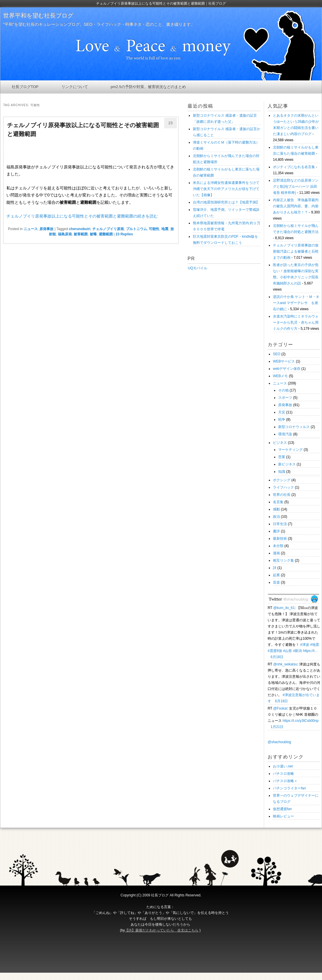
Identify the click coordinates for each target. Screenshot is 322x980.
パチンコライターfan (289, 788)
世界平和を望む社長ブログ (38, 15)
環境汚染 (285, 434)
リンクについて (75, 87)
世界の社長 (282, 495)
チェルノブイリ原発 (108, 229)
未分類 (278, 546)
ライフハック (283, 487)
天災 (282, 412)
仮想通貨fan (282, 809)
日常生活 (280, 524)
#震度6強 (275, 651)
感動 (276, 509)
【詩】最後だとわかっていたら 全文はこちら (162, 930)
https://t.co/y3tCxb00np (301, 721)
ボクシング (282, 480)
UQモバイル (197, 268)
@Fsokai (280, 708)
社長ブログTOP (25, 87)
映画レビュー (283, 816)
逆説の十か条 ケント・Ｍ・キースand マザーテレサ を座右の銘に (296, 303)
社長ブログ (160, 895)
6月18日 (277, 657)
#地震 (315, 645)
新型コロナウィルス (294, 427)
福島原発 (65, 234)
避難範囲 (106, 234)
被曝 (93, 234)
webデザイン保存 (287, 369)
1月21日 (277, 727)
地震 (165, 229)
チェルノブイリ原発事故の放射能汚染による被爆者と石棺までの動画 (296, 251)
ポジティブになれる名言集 (294, 167)
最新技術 (280, 539)
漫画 (276, 553)
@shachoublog (279, 742)
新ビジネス (287, 464)
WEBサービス (284, 361)
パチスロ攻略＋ (285, 781)
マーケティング (290, 450)
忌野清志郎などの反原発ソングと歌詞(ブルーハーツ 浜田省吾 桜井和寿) (296, 187)
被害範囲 (81, 234)
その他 (283, 390)
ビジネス (280, 443)
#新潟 (298, 651)
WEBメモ (280, 376)
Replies (124, 234)
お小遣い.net (283, 766)
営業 (282, 457)
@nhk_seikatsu (285, 664)
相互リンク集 (283, 560)
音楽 (276, 582)
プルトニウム (136, 229)
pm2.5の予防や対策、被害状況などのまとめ (148, 87)
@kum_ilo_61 (284, 608)
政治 (276, 517)
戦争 (282, 420)
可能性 (154, 229)
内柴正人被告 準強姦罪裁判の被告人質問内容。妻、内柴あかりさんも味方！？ (296, 206)
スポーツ (285, 398)
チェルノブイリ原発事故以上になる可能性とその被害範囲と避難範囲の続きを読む (82, 216)
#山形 (288, 651)
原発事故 (46, 229)
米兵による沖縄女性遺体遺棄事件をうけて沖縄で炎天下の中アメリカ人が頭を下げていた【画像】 (226, 189)
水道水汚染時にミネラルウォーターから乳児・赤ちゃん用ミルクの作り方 (296, 322)
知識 (282, 472)
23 (170, 123)
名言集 (278, 502)
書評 (276, 531)
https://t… (310, 651)
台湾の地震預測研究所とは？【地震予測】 (226, 202)
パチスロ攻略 (283, 774)
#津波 (305, 645)
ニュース (31, 229)
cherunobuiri (80, 229)
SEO (277, 354)
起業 (276, 575)
